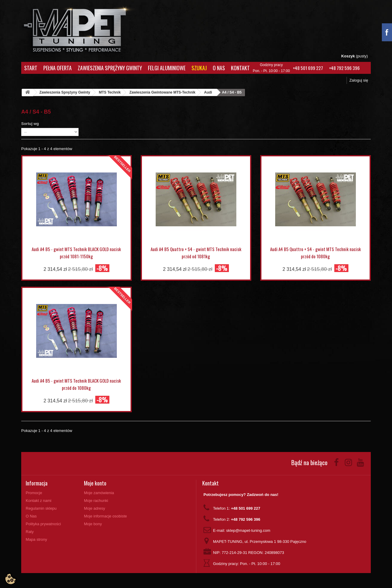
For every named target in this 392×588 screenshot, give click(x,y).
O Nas (219, 68)
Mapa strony (36, 539)
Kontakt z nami (39, 501)
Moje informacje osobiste (105, 516)
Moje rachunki (96, 501)
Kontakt (240, 68)
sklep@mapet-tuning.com (248, 530)
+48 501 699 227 (308, 68)
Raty (30, 532)
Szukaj (199, 68)
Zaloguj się (359, 80)
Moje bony (93, 524)
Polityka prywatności (43, 524)
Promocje (34, 493)
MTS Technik (110, 92)
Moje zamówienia (99, 493)
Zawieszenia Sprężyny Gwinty (110, 68)
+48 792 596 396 (344, 68)
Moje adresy (95, 508)
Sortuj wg (30, 124)
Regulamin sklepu (41, 508)
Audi (208, 92)
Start (31, 68)
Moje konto (95, 483)
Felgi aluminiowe (167, 68)
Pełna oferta (58, 68)
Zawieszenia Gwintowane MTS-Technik (162, 92)
